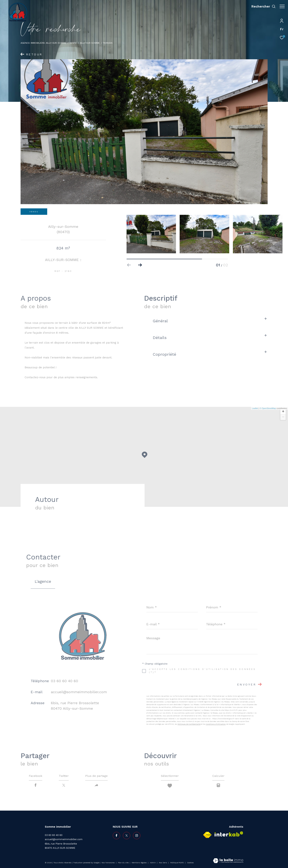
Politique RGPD (177, 863)
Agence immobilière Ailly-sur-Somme (43, 43)
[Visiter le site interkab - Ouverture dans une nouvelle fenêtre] (229, 834)
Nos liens (163, 863)
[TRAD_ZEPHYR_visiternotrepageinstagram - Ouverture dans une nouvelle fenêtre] (137, 836)
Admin (153, 863)
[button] (140, 265)
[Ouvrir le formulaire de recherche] (262, 6)
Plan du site (124, 863)
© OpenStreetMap (268, 408)
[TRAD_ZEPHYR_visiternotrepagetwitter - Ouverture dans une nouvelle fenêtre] (127, 836)
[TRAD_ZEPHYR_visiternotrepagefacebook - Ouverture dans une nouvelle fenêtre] (116, 836)
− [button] (283, 417)
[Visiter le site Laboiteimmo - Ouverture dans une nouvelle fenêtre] (228, 861)
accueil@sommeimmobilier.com (79, 692)
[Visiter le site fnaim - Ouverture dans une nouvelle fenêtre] (207, 835)
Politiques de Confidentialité (189, 724)
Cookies (190, 863)
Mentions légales (139, 863)
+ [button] (283, 412)
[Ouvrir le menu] (282, 6)
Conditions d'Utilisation (216, 724)
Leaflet (255, 408)
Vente (73, 43)
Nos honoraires (108, 863)
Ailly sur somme (90, 43)
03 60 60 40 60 (64, 681)
